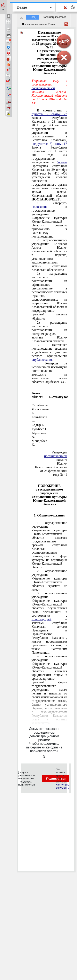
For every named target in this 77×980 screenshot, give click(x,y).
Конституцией (42, 619)
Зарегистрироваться (55, 17)
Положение (40, 207)
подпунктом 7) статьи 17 (49, 144)
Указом (62, 162)
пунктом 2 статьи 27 (49, 114)
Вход (33, 17)
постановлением (43, 88)
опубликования (42, 360)
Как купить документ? (63, 786)
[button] (3, 7)
